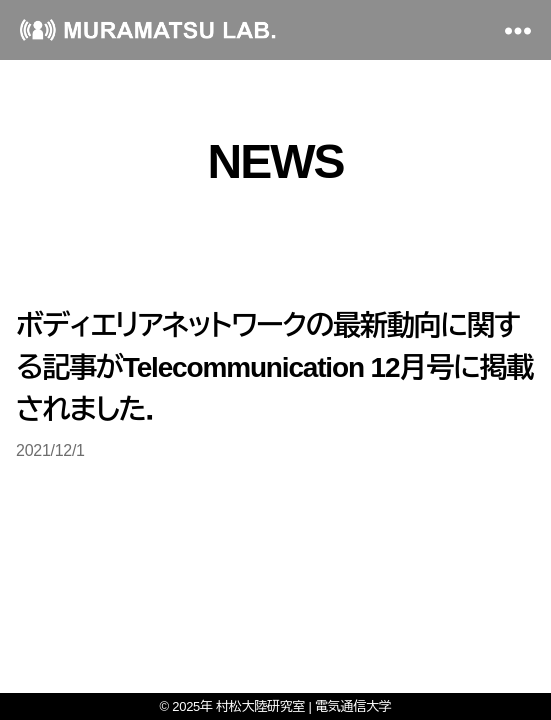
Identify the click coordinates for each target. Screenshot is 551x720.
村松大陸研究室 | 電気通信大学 (303, 706)
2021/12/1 (50, 450)
